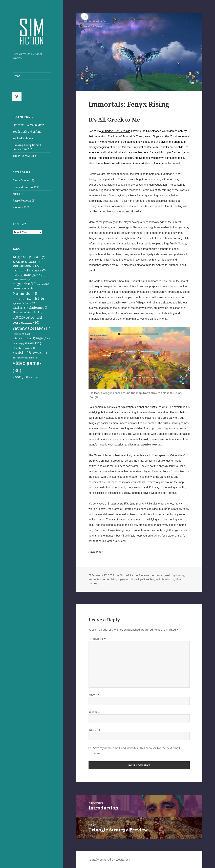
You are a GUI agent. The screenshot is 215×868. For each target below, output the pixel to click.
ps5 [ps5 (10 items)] (19, 317)
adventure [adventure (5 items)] (20, 262)
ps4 (137, 579)
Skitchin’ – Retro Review (28, 125)
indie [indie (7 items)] (18, 275)
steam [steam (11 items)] (33, 343)
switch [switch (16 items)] (23, 352)
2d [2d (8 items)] (16, 257)
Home (16, 76)
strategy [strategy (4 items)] (18, 348)
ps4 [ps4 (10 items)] (36, 312)
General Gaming (23, 187)
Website (95, 730)
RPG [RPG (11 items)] (44, 329)
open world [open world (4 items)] (20, 303)
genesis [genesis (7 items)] (39, 270)
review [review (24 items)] (24, 328)
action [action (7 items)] (39, 257)
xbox (101, 583)
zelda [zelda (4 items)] (33, 377)
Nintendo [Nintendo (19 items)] (26, 293)
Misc (16, 194)
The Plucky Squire (24, 156)
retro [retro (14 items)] (34, 317)
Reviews (18, 207)
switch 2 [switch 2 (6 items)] (40, 353)
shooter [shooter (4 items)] (18, 344)
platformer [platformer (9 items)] (38, 307)
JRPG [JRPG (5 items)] (17, 279)
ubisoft (170, 579)
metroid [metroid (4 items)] (43, 284)
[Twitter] (18, 96)
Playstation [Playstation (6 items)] (21, 312)
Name (94, 695)
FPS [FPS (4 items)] (39, 266)
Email (94, 712)
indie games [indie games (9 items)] (35, 275)
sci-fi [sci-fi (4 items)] (26, 334)
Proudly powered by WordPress (109, 860)
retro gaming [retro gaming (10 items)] (26, 322)
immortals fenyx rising (103, 579)
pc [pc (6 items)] (32, 303)
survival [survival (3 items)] (30, 348)
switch (160, 579)
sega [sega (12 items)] (43, 338)
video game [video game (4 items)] (30, 358)
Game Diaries (21, 180)
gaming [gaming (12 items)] (22, 270)
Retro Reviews (22, 201)
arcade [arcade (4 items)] (18, 266)
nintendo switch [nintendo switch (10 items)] (28, 299)
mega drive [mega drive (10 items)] (25, 284)
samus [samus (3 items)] (17, 334)
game (158, 575)
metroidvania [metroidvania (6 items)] (23, 288)
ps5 (143, 579)
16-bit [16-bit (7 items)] (27, 257)
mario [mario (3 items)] (26, 280)
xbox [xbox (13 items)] (20, 377)
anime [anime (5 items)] (34, 262)
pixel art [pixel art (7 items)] (20, 308)
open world (126, 579)
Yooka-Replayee (23, 138)
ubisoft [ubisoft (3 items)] (17, 358)
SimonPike (126, 575)
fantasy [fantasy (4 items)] (29, 266)
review (150, 579)
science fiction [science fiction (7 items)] (24, 338)
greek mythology (174, 575)
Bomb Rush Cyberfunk (27, 132)
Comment (97, 639)
